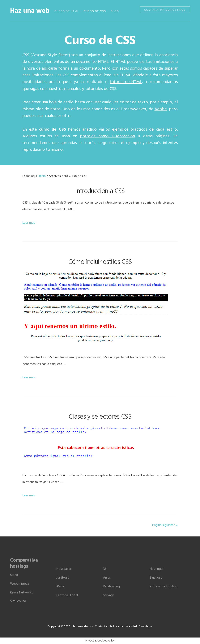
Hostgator (64, 569)
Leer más (29, 223)
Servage (109, 595)
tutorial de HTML (126, 82)
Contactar (101, 626)
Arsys (107, 578)
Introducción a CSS (100, 191)
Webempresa (20, 584)
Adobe (161, 109)
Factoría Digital (67, 595)
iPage (60, 587)
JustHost (63, 578)
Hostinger (157, 569)
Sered (14, 575)
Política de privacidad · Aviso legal (131, 626)
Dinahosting (111, 587)
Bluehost (156, 578)
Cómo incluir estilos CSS (100, 262)
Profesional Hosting (164, 587)
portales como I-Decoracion (108, 136)
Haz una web (30, 11)
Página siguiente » (165, 525)
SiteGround (18, 601)
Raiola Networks (22, 593)
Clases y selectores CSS (100, 417)
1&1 (105, 569)
